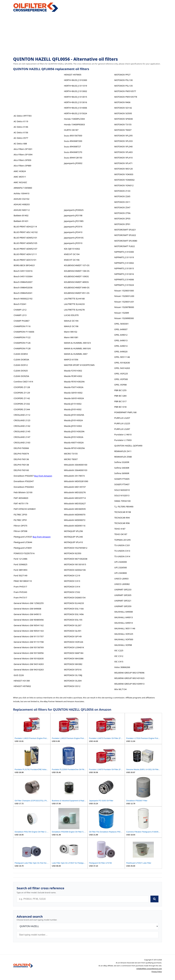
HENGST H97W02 (22, 686)
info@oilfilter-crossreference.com (149, 969)
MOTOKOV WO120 (124, 169)
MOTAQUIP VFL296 (73, 531)
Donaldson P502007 (24, 476)
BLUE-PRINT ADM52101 (25, 238)
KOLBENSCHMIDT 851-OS (77, 293)
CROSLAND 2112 (22, 415)
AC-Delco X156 (21, 132)
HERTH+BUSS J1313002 (76, 91)
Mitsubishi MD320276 (75, 492)
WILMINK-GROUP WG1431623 (129, 678)
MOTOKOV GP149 (73, 636)
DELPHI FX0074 (21, 454)
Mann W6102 (71, 332)
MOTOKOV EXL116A (74, 609)
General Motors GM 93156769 (29, 647)
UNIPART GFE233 (123, 589)
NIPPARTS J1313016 (124, 274)
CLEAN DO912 (21, 365)
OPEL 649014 (121, 346)
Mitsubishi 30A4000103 (76, 470)
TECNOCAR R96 (122, 523)
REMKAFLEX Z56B (123, 457)
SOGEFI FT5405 (122, 479)
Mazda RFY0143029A (74, 448)
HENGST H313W (22, 681)
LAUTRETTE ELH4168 (74, 299)
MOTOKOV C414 (72, 587)
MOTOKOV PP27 (122, 75)
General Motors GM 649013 (27, 614)
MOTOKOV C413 (72, 581)
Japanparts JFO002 (73, 163)
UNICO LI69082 (122, 584)
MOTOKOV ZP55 (122, 218)
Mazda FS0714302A (74, 387)
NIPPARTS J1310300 (124, 252)
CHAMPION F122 (22, 337)
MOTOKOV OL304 (73, 681)
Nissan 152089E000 (124, 318)
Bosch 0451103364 (23, 276)
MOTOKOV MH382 (73, 664)
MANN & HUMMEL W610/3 (77, 343)
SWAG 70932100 (123, 501)
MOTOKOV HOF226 (74, 642)
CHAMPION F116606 (24, 332)
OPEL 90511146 (122, 357)
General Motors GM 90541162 (29, 625)
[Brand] (88, 926)
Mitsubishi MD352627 (75, 503)
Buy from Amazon (43, 476)
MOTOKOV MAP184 (74, 653)
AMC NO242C (20, 182)
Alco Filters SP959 (22, 160)
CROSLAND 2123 (22, 420)
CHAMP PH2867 (22, 321)
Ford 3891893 (20, 570)
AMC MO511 (20, 177)
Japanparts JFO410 (73, 232)
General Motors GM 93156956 (29, 653)
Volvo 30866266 (122, 667)
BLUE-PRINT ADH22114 (25, 226)
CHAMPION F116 (22, 326)
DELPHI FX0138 (21, 465)
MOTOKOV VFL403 (123, 152)
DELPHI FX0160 (21, 470)
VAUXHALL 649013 (124, 617)
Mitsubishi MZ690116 (75, 526)
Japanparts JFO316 (73, 226)
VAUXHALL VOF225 (124, 634)
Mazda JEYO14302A (74, 437)
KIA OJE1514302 (72, 249)
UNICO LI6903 (121, 579)
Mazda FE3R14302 (73, 376)
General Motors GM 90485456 (29, 620)
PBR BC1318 (120, 407)
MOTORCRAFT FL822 (125, 246)
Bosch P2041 (20, 304)
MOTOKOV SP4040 (124, 119)
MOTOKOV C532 (72, 592)
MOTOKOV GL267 (73, 625)
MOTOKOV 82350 (73, 553)
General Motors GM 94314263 (29, 664)
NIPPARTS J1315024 (124, 285)
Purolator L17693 (123, 440)
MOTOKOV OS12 (72, 686)
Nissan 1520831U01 (124, 302)
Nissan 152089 (122, 313)
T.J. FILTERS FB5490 (124, 506)
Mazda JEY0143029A (74, 415)
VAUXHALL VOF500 (124, 639)
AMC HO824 (20, 171)
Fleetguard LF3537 (23, 537)
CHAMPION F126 (22, 343)
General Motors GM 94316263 (29, 670)
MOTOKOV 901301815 (75, 564)
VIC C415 (119, 662)
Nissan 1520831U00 (124, 296)
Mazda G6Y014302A (74, 398)
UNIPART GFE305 (123, 595)
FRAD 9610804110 (23, 581)
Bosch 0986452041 (23, 293)
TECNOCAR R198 (123, 512)
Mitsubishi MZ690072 (75, 520)
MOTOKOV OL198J (73, 675)
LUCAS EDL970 (71, 315)
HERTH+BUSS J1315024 (76, 113)
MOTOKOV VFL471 (123, 163)
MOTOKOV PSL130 (124, 80)
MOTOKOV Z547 (122, 207)
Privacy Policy (157, 972)
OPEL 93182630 (122, 363)
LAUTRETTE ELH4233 (74, 304)
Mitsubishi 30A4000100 (76, 465)
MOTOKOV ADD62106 (75, 570)
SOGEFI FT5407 (122, 484)
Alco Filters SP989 (22, 166)
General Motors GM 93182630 (29, 658)
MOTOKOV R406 (122, 102)
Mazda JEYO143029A (74, 431)
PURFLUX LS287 (122, 429)
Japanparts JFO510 (73, 243)
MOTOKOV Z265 (122, 196)
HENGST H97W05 (73, 75)
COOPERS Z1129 (22, 393)
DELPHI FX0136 (21, 459)
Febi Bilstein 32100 (23, 492)
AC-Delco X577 (21, 138)
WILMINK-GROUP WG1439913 (129, 684)
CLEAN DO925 (21, 371)
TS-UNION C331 (122, 545)
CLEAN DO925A (21, 376)
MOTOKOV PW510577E (126, 97)
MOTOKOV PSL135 (124, 86)
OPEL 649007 (121, 329)
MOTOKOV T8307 (123, 130)
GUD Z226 (19, 675)
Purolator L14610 (123, 434)
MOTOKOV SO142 (123, 108)
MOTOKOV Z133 (122, 191)
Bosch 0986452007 (23, 282)
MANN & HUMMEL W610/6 (77, 348)
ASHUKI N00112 (22, 210)
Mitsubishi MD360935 (75, 509)
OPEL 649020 (121, 351)
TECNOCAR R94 (122, 518)
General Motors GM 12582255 (29, 603)
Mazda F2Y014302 (73, 371)
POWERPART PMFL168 (125, 412)
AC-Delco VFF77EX (23, 116)
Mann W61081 (71, 337)
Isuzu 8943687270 (73, 152)
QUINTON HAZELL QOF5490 (128, 446)
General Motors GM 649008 (27, 609)
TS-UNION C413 (122, 551)
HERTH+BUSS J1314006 (76, 108)
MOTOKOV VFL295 (123, 136)
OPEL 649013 (121, 340)
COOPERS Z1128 (22, 387)
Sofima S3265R (122, 462)
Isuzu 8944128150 (73, 158)
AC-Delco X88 (20, 144)
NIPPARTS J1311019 (124, 257)
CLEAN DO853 (21, 354)
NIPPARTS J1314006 (124, 279)
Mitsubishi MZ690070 (75, 515)
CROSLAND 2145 (22, 431)
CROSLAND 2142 (22, 426)
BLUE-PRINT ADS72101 (25, 260)
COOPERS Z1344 (22, 409)
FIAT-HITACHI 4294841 (25, 509)
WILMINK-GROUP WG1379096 (129, 673)
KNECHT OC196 (72, 260)
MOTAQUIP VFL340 (73, 537)
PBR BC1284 (120, 396)
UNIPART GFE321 (123, 601)
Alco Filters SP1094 (23, 154)
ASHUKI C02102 (21, 199)
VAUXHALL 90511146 (125, 628)
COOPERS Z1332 (22, 404)
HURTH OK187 (71, 130)
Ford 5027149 (20, 575)
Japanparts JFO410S (74, 238)
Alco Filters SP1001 (23, 149)
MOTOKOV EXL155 (73, 620)
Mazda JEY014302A (73, 420)
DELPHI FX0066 (21, 448)
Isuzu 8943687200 (73, 141)
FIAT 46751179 (21, 503)
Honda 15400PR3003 (74, 124)
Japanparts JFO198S (74, 221)
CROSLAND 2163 (22, 442)
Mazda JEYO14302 (73, 426)
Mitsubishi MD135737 (75, 487)
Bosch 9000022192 (23, 299)
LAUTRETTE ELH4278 (74, 310)
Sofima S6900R (122, 473)
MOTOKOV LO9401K (74, 647)
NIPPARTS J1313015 (124, 268)
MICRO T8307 (71, 459)
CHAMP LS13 (20, 315)
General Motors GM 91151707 (29, 636)
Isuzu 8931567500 (73, 136)
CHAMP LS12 (20, 310)
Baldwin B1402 (21, 215)
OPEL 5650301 (122, 324)
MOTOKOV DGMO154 (75, 597)
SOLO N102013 (122, 495)
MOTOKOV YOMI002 (124, 180)
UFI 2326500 (121, 567)
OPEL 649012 (121, 335)
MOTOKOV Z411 (122, 202)
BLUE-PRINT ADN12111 (25, 254)
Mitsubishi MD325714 (75, 498)
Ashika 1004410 (21, 193)
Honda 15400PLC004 (74, 119)
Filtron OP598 (20, 531)
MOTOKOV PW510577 (125, 91)
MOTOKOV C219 (72, 575)
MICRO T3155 (71, 454)
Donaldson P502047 (24, 481)
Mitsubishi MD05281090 (76, 481)
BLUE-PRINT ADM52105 (25, 243)
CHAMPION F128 (22, 348)
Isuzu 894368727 (72, 146)
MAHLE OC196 (71, 326)
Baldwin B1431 (21, 221)
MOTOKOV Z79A (122, 213)
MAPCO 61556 (71, 359)
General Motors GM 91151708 (29, 642)
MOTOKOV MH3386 (74, 658)
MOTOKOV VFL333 (123, 141)
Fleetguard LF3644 (23, 542)
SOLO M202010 (122, 490)
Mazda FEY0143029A (74, 382)
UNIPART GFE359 (123, 606)
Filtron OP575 (20, 526)
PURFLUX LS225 (122, 423)
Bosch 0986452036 (23, 287)
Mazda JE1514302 (73, 404)
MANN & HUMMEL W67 (76, 354)
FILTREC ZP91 (20, 520)
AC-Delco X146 (21, 127)
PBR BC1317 (120, 401)
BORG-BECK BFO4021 (24, 265)
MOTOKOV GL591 (73, 631)
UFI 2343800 (121, 573)
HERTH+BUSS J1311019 (76, 86)
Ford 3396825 (20, 564)
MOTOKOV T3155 (123, 124)
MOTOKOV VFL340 (123, 146)
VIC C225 (119, 650)
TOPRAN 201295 (123, 540)
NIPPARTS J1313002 (124, 263)
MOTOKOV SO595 (123, 113)
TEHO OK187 (121, 534)
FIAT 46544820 (21, 498)
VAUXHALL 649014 (124, 623)
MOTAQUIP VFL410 (73, 542)
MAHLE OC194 (71, 321)
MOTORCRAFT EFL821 (125, 230)
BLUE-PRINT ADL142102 (26, 232)
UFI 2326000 (121, 562)
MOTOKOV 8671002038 (76, 559)
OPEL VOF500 (121, 379)
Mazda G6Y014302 (73, 393)
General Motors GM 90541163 (29, 631)
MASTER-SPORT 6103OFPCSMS (79, 365)
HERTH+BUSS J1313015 (76, 97)
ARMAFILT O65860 (23, 188)
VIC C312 (119, 656)
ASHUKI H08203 (22, 204)
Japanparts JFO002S (74, 210)
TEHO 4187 (120, 529)
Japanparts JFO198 (73, 215)
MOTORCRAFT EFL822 (125, 235)
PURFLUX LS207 (122, 418)
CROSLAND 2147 (22, 437)
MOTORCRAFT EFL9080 (126, 241)
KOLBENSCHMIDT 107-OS (77, 265)
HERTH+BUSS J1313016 (76, 102)
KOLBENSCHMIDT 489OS (76, 282)
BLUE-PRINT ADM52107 (25, 249)
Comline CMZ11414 (23, 382)
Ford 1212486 (20, 559)
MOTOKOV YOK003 (124, 174)
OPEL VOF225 (121, 374)
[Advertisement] (88, 35)
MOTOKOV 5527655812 (76, 548)
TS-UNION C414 (122, 556)
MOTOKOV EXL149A (74, 614)
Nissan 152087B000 (124, 307)
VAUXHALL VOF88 (123, 645)
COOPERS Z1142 (22, 398)
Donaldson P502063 (24, 487)
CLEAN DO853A (21, 359)
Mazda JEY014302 (73, 409)
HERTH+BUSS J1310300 (76, 80)
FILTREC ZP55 (20, 515)
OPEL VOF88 (120, 385)
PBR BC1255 (120, 390)
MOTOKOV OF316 (73, 670)
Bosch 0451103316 (23, 271)
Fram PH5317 (20, 587)
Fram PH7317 (20, 597)
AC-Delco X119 (21, 121)
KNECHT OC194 (72, 254)
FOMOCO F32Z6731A (24, 553)
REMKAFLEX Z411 (123, 451)
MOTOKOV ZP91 (122, 224)
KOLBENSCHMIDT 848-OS (77, 287)
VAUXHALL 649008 (124, 612)
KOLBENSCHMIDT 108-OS (77, 271)
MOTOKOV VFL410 (123, 158)
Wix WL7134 (120, 689)
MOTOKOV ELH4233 (74, 603)
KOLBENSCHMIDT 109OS (76, 276)
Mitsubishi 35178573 (74, 476)
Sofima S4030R (122, 468)
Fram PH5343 (20, 592)
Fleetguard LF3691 (23, 548)
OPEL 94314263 (122, 368)
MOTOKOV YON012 (124, 185)
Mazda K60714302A (74, 442)
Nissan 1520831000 (124, 291)
